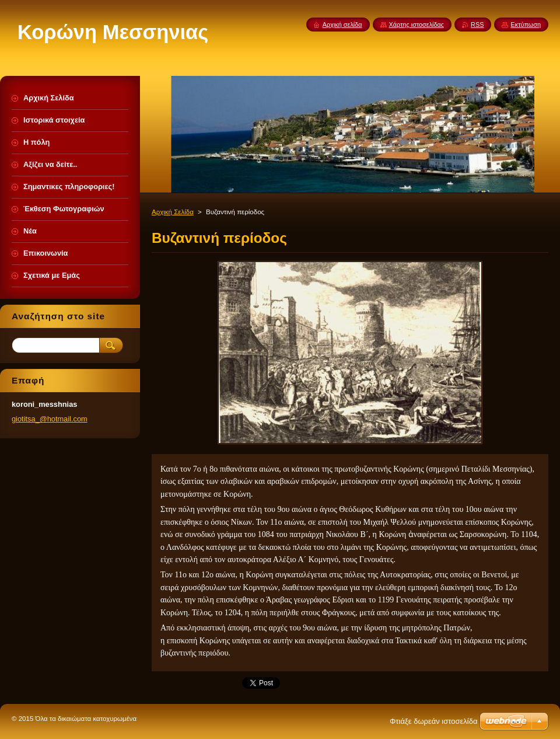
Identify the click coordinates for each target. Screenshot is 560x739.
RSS (477, 25)
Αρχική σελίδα (342, 25)
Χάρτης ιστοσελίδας (417, 25)
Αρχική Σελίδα (173, 212)
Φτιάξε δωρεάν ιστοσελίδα (433, 721)
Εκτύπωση (526, 25)
